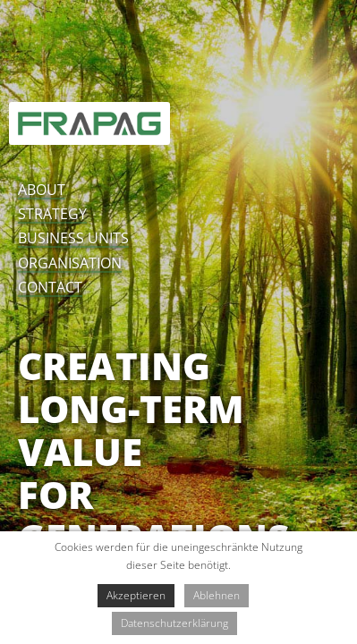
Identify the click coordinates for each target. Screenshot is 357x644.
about (42, 190)
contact (50, 287)
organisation (70, 263)
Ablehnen (217, 595)
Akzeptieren (136, 595)
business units (73, 238)
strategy (52, 214)
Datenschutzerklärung (174, 623)
